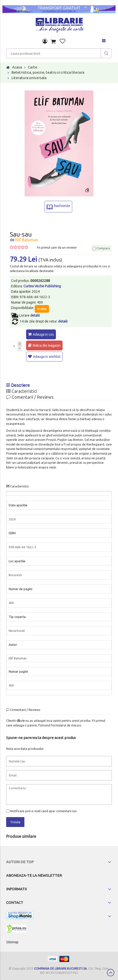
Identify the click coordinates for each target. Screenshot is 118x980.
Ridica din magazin (47, 345)
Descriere (18, 385)
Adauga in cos (43, 334)
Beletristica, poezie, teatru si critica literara (48, 72)
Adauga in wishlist (47, 357)
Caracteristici (22, 391)
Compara (101, 248)
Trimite (15, 822)
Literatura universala (29, 78)
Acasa (17, 67)
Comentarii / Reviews (30, 397)
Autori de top (20, 862)
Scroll (111, 973)
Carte (33, 67)
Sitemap (12, 942)
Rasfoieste (62, 206)
